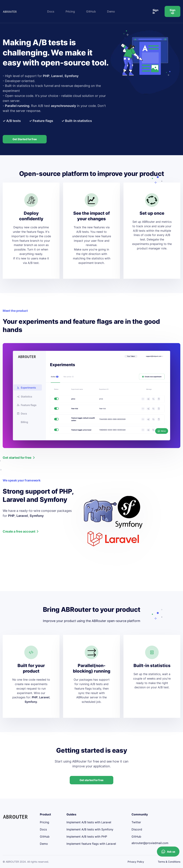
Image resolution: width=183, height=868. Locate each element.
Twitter (136, 822)
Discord (137, 829)
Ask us (168, 852)
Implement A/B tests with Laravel (89, 822)
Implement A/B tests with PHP (87, 837)
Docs (51, 11)
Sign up (172, 11)
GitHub (91, 11)
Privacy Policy (136, 862)
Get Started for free (25, 139)
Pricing (70, 11)
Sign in (155, 11)
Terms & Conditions (169, 862)
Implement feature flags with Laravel (91, 844)
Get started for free (91, 780)
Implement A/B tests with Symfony (90, 829)
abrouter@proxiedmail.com (150, 843)
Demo (111, 11)
